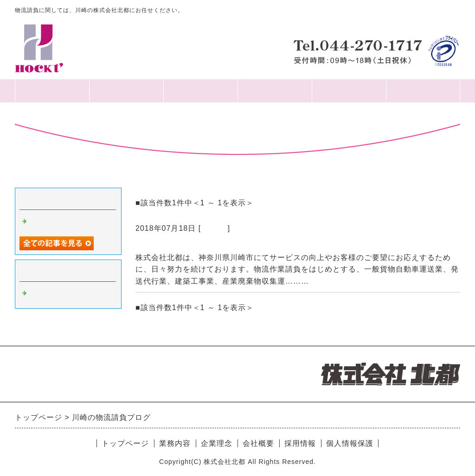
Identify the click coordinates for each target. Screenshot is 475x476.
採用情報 (349, 91)
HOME (52, 91)
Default (214, 228)
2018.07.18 (157, 245)
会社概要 (126, 91)
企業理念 (200, 91)
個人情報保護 (423, 91)
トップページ (125, 443)
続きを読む (331, 281)
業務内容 (275, 91)
